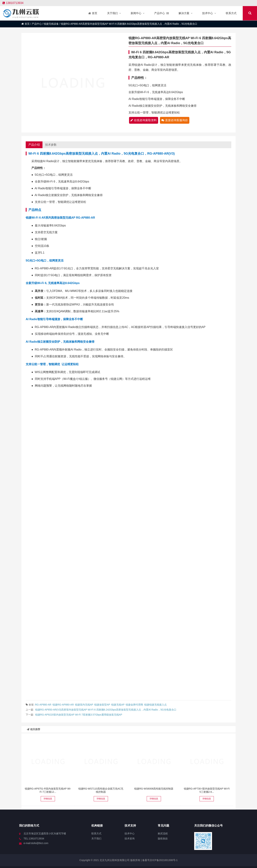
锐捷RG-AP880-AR (63, 705)
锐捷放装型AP (102, 705)
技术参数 (51, 145)
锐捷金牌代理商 (134, 705)
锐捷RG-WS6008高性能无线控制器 (154, 789)
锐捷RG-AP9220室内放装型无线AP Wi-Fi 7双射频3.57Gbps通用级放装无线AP (79, 715)
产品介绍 (34, 145)
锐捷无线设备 (51, 24)
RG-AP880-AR (43, 705)
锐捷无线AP (118, 705)
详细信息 (48, 799)
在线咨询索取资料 (144, 120)
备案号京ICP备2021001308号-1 (160, 860)
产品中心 (37, 24)
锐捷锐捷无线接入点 (155, 705)
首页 (26, 24)
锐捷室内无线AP (84, 705)
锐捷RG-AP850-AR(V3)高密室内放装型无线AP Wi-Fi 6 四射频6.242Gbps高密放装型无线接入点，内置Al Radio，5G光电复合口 (106, 710)
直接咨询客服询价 (175, 120)
